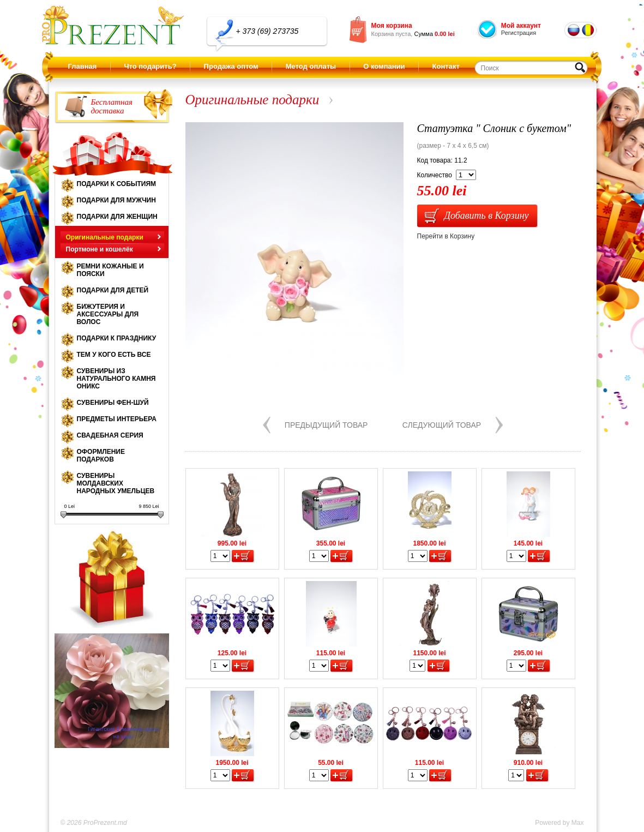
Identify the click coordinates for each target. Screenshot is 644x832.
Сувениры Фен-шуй (113, 403)
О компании (384, 66)
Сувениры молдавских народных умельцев (116, 483)
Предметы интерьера (117, 419)
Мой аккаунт (521, 26)
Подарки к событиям (117, 184)
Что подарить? (150, 66)
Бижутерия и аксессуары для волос (108, 314)
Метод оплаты (311, 66)
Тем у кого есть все (114, 355)
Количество (435, 175)
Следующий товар (442, 425)
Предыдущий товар (326, 425)
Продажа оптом (231, 66)
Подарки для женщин (117, 217)
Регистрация (519, 33)
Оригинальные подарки (105, 237)
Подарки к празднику (117, 338)
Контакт (446, 66)
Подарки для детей (113, 290)
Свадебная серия (110, 435)
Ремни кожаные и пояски (110, 270)
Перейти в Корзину (446, 236)
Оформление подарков (101, 456)
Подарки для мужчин (116, 200)
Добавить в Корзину (487, 216)
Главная (83, 66)
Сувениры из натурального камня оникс (116, 379)
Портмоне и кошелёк (100, 249)
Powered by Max (559, 823)
